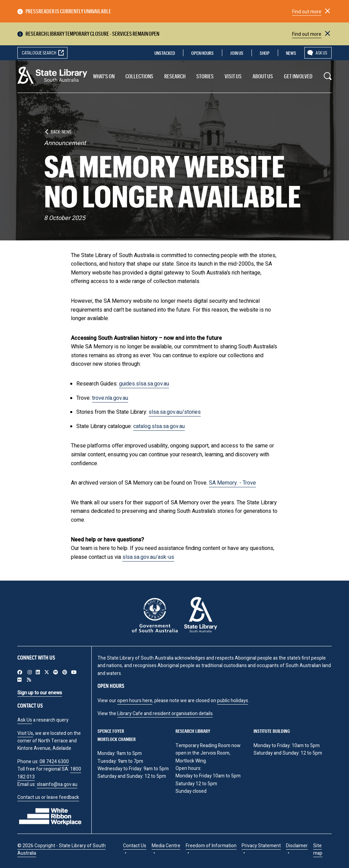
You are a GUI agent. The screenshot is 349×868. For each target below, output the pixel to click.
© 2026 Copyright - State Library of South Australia (62, 849)
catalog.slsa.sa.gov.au (159, 426)
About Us (263, 76)
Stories (205, 76)
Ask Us (25, 720)
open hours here (135, 701)
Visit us (233, 76)
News (291, 53)
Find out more (307, 12)
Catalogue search (39, 53)
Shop (265, 53)
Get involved (298, 76)
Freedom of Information (211, 846)
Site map (318, 849)
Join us (237, 53)
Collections (139, 76)
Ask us (321, 53)
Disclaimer (297, 846)
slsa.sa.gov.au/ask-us (148, 557)
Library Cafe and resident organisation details (165, 714)
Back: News (61, 132)
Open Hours (202, 53)
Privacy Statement (261, 846)
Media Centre (166, 846)
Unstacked (165, 53)
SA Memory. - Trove (232, 483)
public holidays (233, 701)
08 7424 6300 (54, 762)
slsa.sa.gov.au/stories (175, 412)
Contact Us (135, 846)
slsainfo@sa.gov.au (57, 784)
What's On (104, 76)
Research (175, 76)
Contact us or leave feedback (48, 797)
